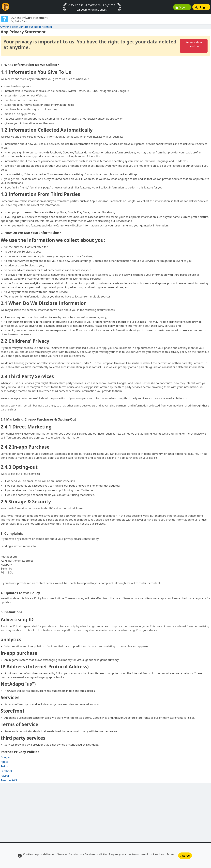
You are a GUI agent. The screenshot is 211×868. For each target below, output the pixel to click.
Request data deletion (194, 44)
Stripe (4, 766)
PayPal (5, 776)
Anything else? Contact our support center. (26, 27)
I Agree (185, 856)
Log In (202, 7)
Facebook (7, 771)
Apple (4, 762)
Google (5, 757)
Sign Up (182, 7)
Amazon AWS (9, 780)
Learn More (167, 854)
